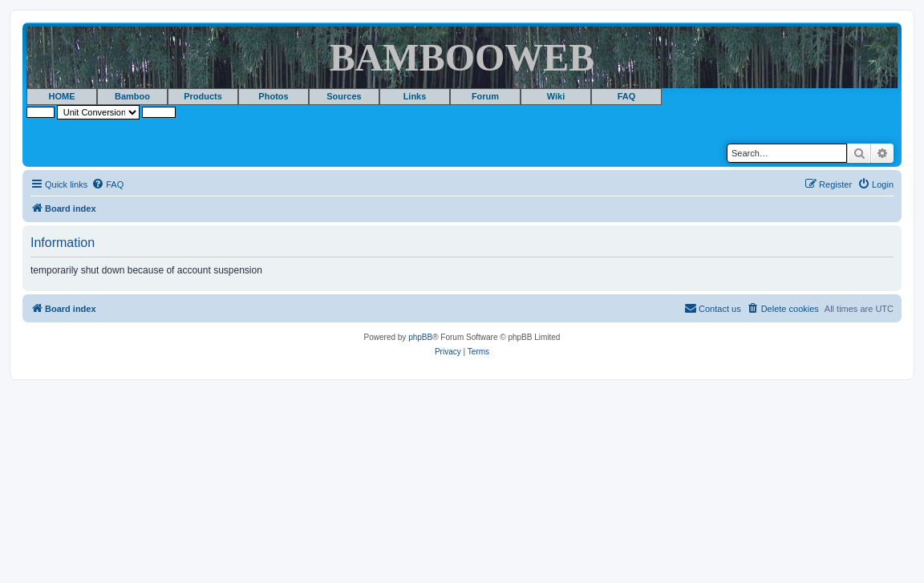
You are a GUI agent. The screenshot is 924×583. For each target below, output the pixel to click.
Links (415, 96)
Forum (485, 96)
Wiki (556, 96)
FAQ (627, 96)
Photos (273, 96)
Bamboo (132, 96)
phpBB (420, 337)
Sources (344, 96)
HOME (62, 96)
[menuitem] (107, 184)
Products (203, 96)
